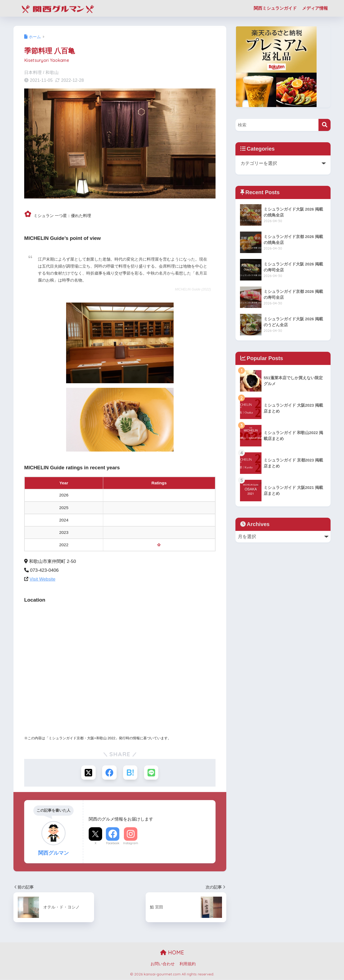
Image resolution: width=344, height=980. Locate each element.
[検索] (325, 125)
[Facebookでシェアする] (109, 773)
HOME (172, 953)
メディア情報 (315, 8)
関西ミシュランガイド (275, 8)
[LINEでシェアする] (152, 773)
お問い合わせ (163, 964)
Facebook (113, 844)
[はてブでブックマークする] (130, 773)
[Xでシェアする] (88, 773)
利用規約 (188, 964)
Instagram (131, 844)
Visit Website (43, 579)
